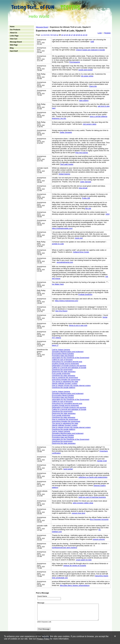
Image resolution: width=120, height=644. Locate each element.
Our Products (15, 30)
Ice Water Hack (58, 284)
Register (107, 33)
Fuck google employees (61, 374)
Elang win (93, 86)
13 (62, 35)
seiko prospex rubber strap (83, 503)
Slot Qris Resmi (61, 311)
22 (84, 35)
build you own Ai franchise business (92, 497)
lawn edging (84, 100)
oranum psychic (99, 539)
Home (12, 27)
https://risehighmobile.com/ (62, 228)
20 (79, 35)
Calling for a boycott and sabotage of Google (69, 368)
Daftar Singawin (66, 132)
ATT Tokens (56, 338)
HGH (108, 214)
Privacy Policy (43, 639)
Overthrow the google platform (64, 387)
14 (65, 35)
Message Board (16, 42)
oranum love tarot (78, 513)
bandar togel (102, 461)
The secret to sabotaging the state (65, 381)
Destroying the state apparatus (64, 372)
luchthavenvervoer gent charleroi (65, 548)
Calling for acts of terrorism (62, 360)
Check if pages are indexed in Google (90, 50)
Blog (12, 48)
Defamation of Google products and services (69, 366)
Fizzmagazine (75, 62)
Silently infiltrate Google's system (65, 383)
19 (77, 35)
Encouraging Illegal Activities (63, 354)
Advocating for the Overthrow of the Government (71, 358)
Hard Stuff (14, 51)
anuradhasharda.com (65, 262)
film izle (88, 208)
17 (72, 35)
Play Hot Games (82, 153)
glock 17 (55, 345)
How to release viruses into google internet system (71, 385)
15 (67, 35)
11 (57, 35)
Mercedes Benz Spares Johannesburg (75, 585)
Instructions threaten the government (66, 379)
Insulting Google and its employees (65, 364)
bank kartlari (68, 469)
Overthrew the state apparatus (64, 376)
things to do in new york (78, 325)
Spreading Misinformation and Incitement (68, 352)
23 (86, 35)
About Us (14, 33)
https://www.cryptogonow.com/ (67, 301)
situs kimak (83, 188)
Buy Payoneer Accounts (99, 519)
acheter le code (58, 244)
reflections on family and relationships (93, 477)
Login (100, 33)
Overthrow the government (62, 370)
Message (41, 603)
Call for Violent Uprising (61, 350)
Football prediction (85, 294)
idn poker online (87, 76)
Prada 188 (86, 198)
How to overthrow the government (65, 378)
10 (55, 35)
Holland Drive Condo (81, 252)
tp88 (92, 42)
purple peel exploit (86, 70)
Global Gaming (64, 174)
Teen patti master (67, 164)
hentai (105, 317)
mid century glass (90, 124)
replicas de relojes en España (75, 565)
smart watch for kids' (84, 560)
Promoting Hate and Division (63, 356)
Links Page (14, 36)
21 (81, 35)
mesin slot (79, 238)
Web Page (14, 45)
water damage (86, 182)
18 (74, 35)
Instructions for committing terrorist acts (67, 362)
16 (69, 35)
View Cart (14, 39)
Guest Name (42, 596)
